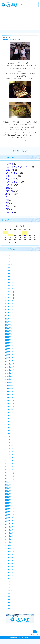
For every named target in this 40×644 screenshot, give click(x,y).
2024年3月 (9, 319)
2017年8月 (9, 557)
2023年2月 (9, 358)
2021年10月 (10, 406)
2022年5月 (9, 385)
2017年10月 (10, 551)
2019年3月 (9, 500)
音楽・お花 (10, 212)
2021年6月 (9, 418)
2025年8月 (9, 268)
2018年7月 (9, 524)
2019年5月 (9, 494)
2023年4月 (9, 352)
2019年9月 (9, 482)
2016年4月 (9, 606)
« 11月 (8, 226)
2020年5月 (9, 458)
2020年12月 (10, 437)
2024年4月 (9, 316)
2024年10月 (10, 298)
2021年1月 (9, 434)
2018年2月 (9, 539)
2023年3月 (9, 355)
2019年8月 (9, 485)
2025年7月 (9, 271)
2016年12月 (10, 581)
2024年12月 (10, 292)
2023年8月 (9, 340)
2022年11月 (10, 367)
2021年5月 (9, 422)
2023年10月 (10, 334)
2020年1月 (9, 470)
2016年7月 (9, 597)
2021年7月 (9, 415)
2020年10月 (10, 443)
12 (25, 235)
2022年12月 (10, 364)
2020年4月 (9, 461)
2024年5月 (9, 313)
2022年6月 (9, 382)
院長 (7, 209)
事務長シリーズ (11, 176)
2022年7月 (9, 379)
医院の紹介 (10, 185)
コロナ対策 (10, 170)
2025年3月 (9, 283)
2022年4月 (9, 388)
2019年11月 (10, 476)
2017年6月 (9, 563)
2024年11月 (10, 295)
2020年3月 (9, 464)
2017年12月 (10, 545)
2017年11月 (10, 548)
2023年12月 (10, 328)
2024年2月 (9, 322)
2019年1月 (9, 506)
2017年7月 (9, 560)
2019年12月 (10, 473)
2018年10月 (10, 515)
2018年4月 (9, 533)
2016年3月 (9, 609)
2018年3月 (9, 536)
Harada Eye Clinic (16, 638)
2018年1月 (9, 542)
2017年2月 (9, 575)
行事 (7, 200)
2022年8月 (9, 376)
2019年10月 (10, 479)
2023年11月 (10, 331)
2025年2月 (9, 286)
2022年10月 (10, 370)
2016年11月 (10, 585)
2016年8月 (9, 594)
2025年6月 (9, 274)
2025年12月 (10, 255)
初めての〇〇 (11, 179)
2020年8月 (9, 449)
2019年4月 (9, 497)
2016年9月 (9, 591)
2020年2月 (9, 467)
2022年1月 (9, 397)
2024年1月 (9, 325)
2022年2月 (9, 394)
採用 (7, 188)
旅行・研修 (10, 191)
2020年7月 (9, 452)
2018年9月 (9, 518)
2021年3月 (9, 428)
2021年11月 (10, 403)
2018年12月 (10, 509)
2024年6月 (9, 310)
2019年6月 (9, 491)
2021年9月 (9, 409)
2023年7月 (9, 343)
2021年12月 (10, 400)
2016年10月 (10, 588)
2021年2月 (9, 431)
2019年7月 (9, 488)
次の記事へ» (26, 151)
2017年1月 (9, 578)
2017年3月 (9, 572)
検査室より (10, 194)
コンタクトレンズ (12, 173)
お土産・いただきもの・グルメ (17, 167)
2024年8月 (9, 304)
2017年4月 (9, 569)
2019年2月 (9, 503)
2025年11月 (10, 259)
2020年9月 (9, 446)
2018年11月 (10, 512)
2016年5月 (9, 603)
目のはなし (10, 197)
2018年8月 (9, 521)
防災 (7, 203)
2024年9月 (9, 301)
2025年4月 (9, 280)
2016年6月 (9, 600)
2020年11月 (10, 440)
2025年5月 (9, 277)
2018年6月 (9, 527)
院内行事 (9, 206)
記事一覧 (16, 151)
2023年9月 (9, 337)
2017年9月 (9, 554)
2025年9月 (9, 265)
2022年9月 (9, 373)
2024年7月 (9, 307)
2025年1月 (9, 289)
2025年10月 (10, 262)
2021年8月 (9, 412)
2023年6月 (9, 346)
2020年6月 (9, 455)
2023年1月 (9, 361)
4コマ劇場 (9, 164)
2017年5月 (9, 566)
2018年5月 (9, 530)
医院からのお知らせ (13, 182)
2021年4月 (9, 425)
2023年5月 (9, 349)
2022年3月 (9, 391)
